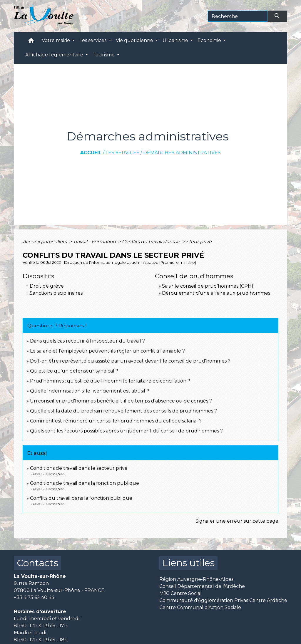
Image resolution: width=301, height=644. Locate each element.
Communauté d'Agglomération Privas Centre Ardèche (223, 600)
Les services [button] (93, 40)
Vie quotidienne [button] (135, 40)
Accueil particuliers (45, 242)
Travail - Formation (95, 242)
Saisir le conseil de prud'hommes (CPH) (208, 286)
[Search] (238, 16)
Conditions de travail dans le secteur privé (79, 468)
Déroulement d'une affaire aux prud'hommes (216, 293)
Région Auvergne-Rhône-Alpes (196, 579)
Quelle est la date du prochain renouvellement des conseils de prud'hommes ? (123, 411)
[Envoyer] (277, 16)
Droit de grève (47, 286)
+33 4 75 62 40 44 (34, 597)
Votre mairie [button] (56, 40)
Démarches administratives (182, 153)
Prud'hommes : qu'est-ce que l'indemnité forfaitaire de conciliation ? (110, 381)
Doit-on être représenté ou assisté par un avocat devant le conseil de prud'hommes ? (130, 361)
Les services (122, 153)
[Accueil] (44, 16)
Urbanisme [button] (176, 40)
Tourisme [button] (104, 55)
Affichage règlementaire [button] (55, 55)
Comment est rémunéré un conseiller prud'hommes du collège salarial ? (116, 421)
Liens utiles (188, 563)
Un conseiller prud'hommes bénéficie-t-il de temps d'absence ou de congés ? (121, 401)
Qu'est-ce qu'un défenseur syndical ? (74, 371)
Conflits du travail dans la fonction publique (81, 498)
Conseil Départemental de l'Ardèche (202, 586)
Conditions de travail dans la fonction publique (85, 483)
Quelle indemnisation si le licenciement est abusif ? (90, 391)
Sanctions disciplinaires (56, 293)
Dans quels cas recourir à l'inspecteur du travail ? (87, 341)
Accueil (91, 153)
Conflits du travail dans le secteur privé (167, 242)
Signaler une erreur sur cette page (237, 521)
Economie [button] (210, 40)
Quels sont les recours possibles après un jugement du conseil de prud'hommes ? (126, 431)
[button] (31, 42)
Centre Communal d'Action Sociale (200, 607)
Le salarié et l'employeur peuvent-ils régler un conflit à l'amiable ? (107, 351)
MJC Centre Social (180, 593)
